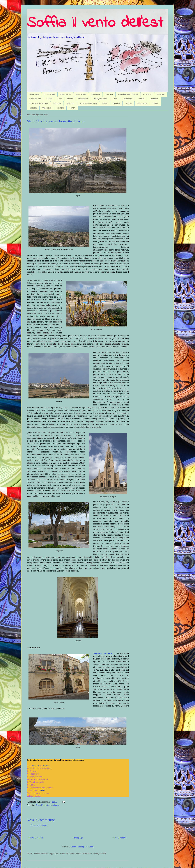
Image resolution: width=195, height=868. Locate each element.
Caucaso (109, 94)
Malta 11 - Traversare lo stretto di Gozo (56, 121)
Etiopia (49, 99)
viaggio (56, 805)
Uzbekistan (47, 108)
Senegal (116, 103)
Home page (34, 94)
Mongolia (57, 103)
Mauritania (154, 99)
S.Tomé (129, 103)
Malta (115, 99)
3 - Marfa (31, 785)
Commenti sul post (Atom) (82, 847)
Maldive (141, 99)
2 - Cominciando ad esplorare (40, 788)
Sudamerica (142, 103)
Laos (60, 99)
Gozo (38, 805)
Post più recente (36, 838)
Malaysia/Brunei (101, 99)
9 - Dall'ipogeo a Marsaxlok (39, 768)
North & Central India (88, 103)
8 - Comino (32, 771)
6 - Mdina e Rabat (35, 777)
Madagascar (83, 99)
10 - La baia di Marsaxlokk (38, 765)
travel (50, 805)
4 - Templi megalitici (35, 782)
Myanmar (70, 103)
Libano (70, 99)
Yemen (72, 108)
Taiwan (155, 103)
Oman (105, 103)
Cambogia (96, 94)
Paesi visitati (65, 94)
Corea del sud (35, 99)
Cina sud (161, 94)
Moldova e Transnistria (39, 103)
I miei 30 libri (50, 94)
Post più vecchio (119, 838)
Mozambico (127, 99)
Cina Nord (147, 94)
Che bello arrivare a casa (38, 793)
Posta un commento (39, 825)
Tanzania (33, 108)
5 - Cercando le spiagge (37, 779)
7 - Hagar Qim (33, 774)
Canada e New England (128, 94)
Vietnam (60, 108)
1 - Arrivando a (36, 790)
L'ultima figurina (34, 796)
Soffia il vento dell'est (95, 23)
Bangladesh (81, 94)
